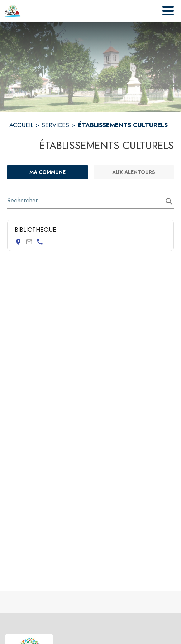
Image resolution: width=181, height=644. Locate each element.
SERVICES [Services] (55, 125)
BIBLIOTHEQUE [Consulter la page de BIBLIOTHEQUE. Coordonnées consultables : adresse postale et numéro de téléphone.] (35, 230)
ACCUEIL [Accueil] (21, 125)
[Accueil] (13, 11)
